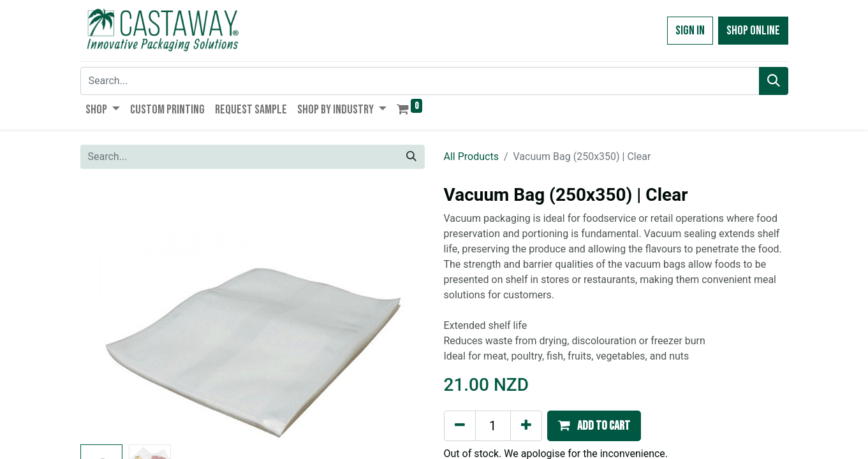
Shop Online (753, 31)
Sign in (690, 31)
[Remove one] (460, 426)
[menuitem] (167, 110)
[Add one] (526, 426)
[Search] (774, 81)
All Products (471, 157)
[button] (594, 426)
